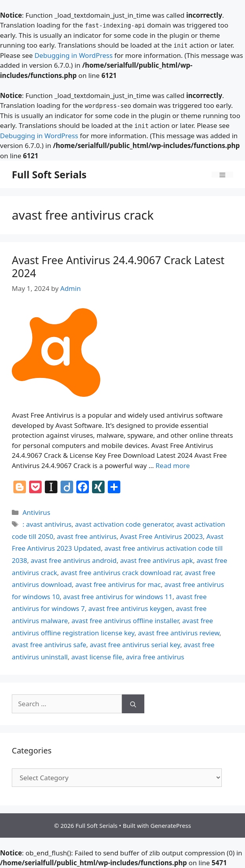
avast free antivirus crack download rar (121, 573)
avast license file (97, 657)
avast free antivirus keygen (131, 608)
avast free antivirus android (74, 560)
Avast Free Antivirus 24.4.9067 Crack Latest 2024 (118, 266)
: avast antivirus (47, 524)
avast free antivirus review (179, 633)
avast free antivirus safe (49, 645)
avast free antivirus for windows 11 (118, 597)
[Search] (133, 704)
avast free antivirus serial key (135, 645)
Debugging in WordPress (74, 55)
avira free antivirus (155, 657)
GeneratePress (170, 825)
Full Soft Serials (49, 174)
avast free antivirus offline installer (125, 621)
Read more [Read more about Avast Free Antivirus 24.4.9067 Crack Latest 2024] (173, 465)
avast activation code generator (124, 524)
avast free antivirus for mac (118, 584)
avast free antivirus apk (156, 560)
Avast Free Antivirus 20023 (161, 536)
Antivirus (36, 512)
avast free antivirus (87, 536)
